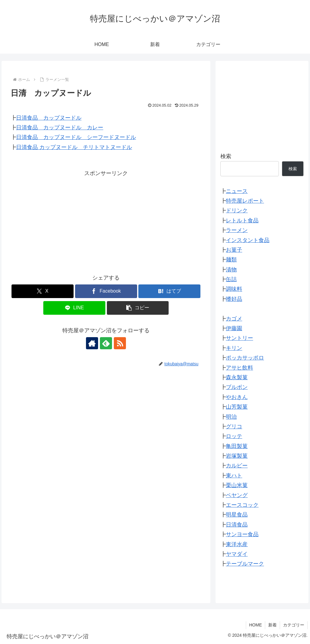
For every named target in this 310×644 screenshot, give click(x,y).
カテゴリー (294, 625)
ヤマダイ (237, 554)
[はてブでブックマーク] (169, 291)
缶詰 (231, 279)
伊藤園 (234, 328)
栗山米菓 (237, 485)
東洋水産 (237, 544)
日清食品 (237, 525)
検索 (226, 156)
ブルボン (237, 387)
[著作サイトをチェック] (92, 343)
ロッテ (234, 436)
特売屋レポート (245, 201)
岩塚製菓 (237, 456)
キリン (234, 348)
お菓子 (234, 250)
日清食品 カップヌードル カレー (60, 128)
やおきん (237, 397)
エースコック (242, 505)
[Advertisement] (106, 221)
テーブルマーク (245, 564)
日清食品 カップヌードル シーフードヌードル (76, 137)
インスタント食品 (248, 240)
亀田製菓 (237, 446)
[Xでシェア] (43, 291)
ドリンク (237, 211)
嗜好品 (234, 299)
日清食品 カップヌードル (49, 118)
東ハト (234, 476)
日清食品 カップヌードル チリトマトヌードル (74, 147)
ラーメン (237, 230)
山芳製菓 (237, 407)
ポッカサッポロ (245, 358)
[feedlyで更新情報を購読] (106, 343)
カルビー (237, 466)
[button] (138, 308)
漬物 (231, 270)
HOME (256, 625)
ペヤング (237, 495)
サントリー (239, 338)
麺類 (231, 260)
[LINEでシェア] (74, 308)
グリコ (234, 427)
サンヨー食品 (242, 534)
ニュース (237, 191)
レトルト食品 (242, 221)
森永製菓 (237, 377)
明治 (231, 417)
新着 (272, 625)
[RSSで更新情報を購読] (120, 343)
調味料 (234, 289)
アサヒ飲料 (239, 368)
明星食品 (237, 515)
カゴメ (234, 319)
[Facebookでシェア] (106, 291)
